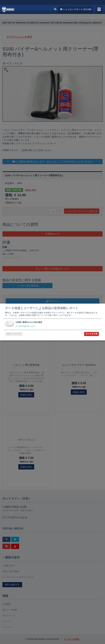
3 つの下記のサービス (25, 326)
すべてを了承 (92, 334)
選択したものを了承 (14, 334)
